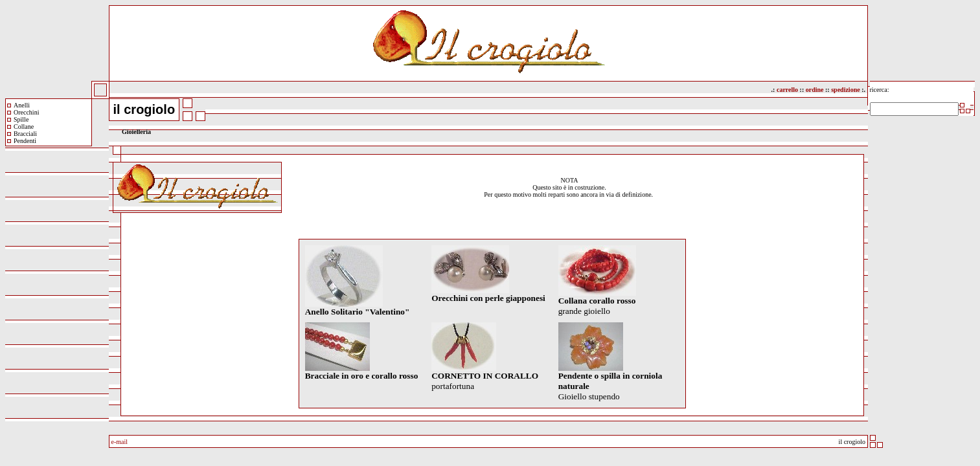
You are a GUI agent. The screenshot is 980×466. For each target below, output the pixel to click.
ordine (814, 90)
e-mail (120, 442)
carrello (787, 90)
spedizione (845, 90)
